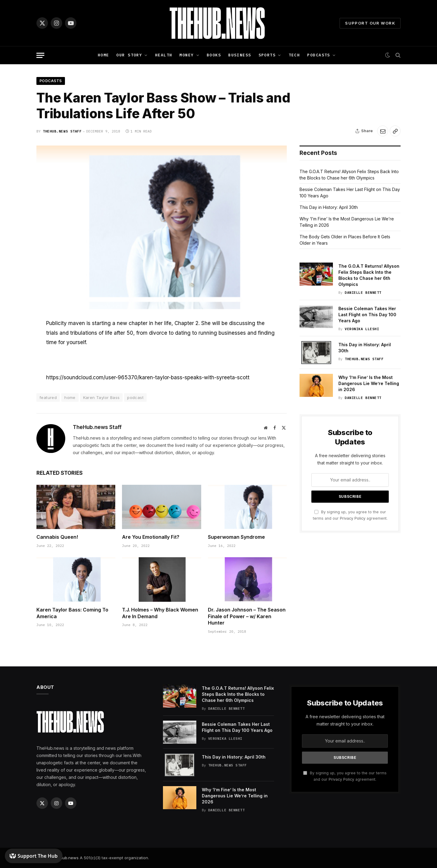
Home (103, 55)
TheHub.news (65, 858)
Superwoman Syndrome (236, 537)
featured (48, 397)
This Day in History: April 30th (329, 207)
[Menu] (40, 55)
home (70, 397)
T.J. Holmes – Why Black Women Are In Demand (160, 613)
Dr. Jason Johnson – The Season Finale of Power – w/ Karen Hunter (247, 616)
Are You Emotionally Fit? (151, 537)
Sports (267, 55)
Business (240, 55)
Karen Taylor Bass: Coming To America (72, 613)
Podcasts (318, 55)
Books (214, 55)
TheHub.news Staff (62, 131)
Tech (294, 55)
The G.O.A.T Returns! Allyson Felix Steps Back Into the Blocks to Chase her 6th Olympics (369, 275)
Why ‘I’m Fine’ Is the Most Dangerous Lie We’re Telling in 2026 (369, 383)
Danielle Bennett (363, 293)
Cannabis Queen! (57, 537)
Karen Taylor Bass (102, 397)
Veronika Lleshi (362, 329)
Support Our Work (370, 23)
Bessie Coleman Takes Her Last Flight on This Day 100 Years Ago (367, 315)
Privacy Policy (353, 518)
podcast (135, 397)
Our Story (129, 55)
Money (186, 55)
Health (164, 55)
